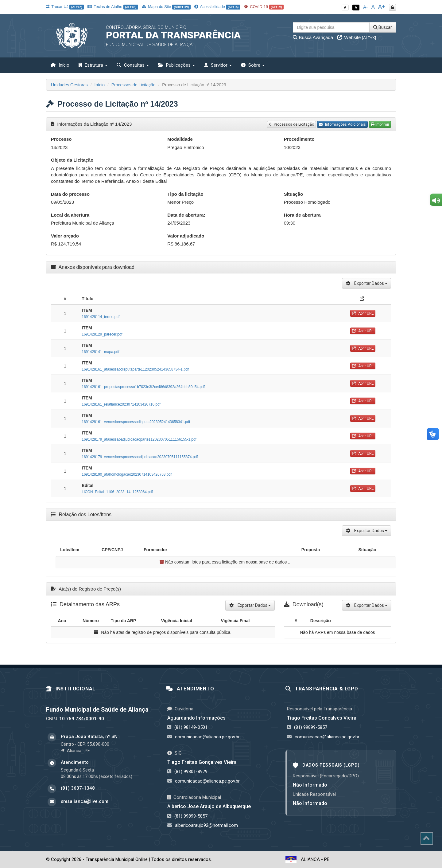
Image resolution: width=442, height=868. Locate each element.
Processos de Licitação (134, 85)
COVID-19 (264, 7)
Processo (61, 139)
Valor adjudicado (186, 236)
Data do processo (70, 194)
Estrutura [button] (93, 65)
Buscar (383, 27)
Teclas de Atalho (113, 7)
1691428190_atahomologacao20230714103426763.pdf (127, 474)
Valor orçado (65, 236)
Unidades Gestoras (69, 85)
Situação (294, 194)
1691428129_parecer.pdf (102, 334)
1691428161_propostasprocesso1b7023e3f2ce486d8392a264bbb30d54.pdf (143, 387)
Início (60, 65)
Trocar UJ (65, 7)
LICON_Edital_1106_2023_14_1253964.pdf (117, 492)
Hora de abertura (302, 215)
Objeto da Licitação (72, 160)
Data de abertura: (186, 215)
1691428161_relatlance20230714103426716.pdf (121, 404)
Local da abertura (70, 215)
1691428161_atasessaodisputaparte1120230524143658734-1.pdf (135, 369)
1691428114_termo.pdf (101, 317)
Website (357, 37)
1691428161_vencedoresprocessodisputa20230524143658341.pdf (136, 422)
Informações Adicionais (342, 124)
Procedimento (299, 139)
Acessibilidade (217, 7)
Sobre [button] (253, 65)
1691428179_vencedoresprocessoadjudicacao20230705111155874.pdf (140, 457)
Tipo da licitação (185, 194)
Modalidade (180, 139)
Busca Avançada (313, 37)
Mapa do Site (166, 7)
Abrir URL (363, 313)
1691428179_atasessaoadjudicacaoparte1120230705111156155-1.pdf (139, 439)
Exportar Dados (367, 283)
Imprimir (380, 124)
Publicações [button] (176, 65)
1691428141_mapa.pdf (100, 352)
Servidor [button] (218, 65)
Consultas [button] (133, 65)
